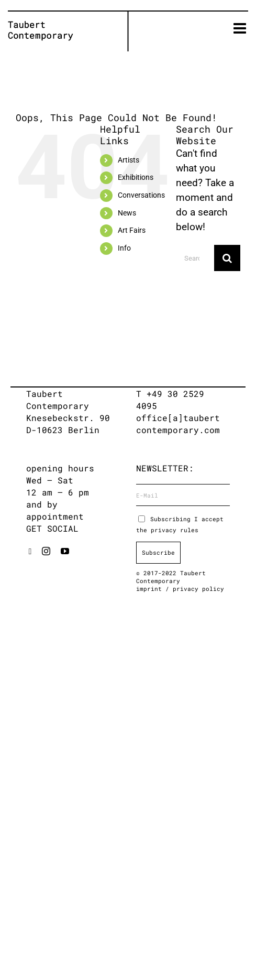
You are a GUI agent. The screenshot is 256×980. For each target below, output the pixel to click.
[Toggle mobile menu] (241, 28)
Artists (129, 160)
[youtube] (65, 551)
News (127, 213)
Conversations (141, 195)
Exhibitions (136, 177)
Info (124, 248)
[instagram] (46, 551)
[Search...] (195, 258)
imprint (151, 589)
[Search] (227, 258)
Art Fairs (132, 230)
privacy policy (198, 589)
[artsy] (30, 552)
